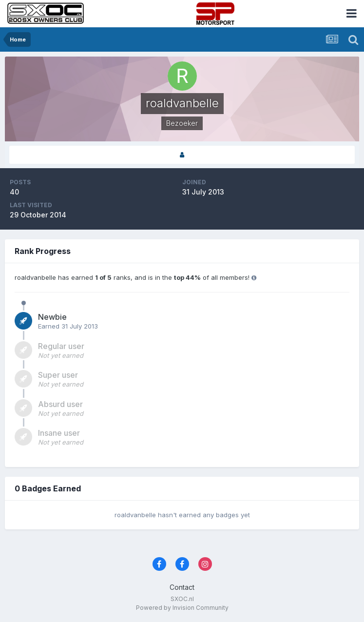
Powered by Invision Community (182, 608)
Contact (182, 587)
